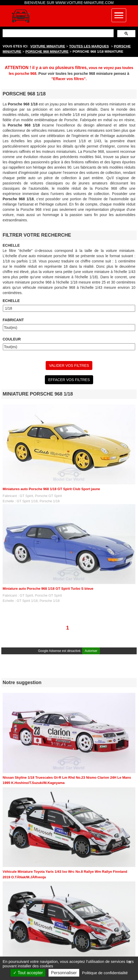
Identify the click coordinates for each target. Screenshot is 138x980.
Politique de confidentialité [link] (105, 973)
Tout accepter (28, 973)
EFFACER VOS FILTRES (69, 380)
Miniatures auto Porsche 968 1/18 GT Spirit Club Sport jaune (51, 489)
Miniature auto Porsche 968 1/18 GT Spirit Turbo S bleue (48, 589)
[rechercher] (58, 33)
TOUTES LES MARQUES (89, 46)
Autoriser (91, 651)
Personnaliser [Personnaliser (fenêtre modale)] (64, 973)
